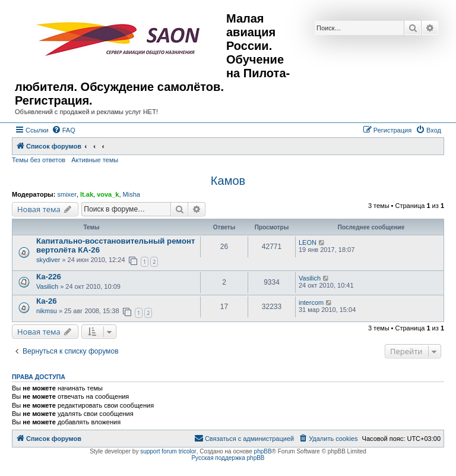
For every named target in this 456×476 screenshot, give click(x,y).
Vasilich (47, 286)
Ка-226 (49, 277)
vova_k (108, 194)
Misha (132, 194)
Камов (228, 181)
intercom (311, 302)
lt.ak (87, 194)
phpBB (263, 451)
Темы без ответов (39, 160)
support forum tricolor (168, 451)
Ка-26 (47, 301)
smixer (66, 194)
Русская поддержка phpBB (228, 458)
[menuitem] (64, 130)
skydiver (48, 260)
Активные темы (95, 160)
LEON (308, 242)
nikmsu (47, 311)
